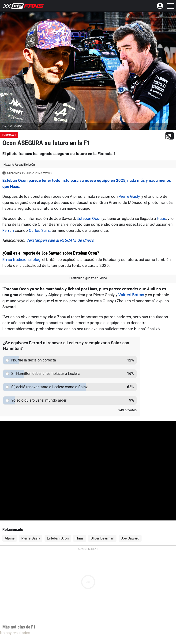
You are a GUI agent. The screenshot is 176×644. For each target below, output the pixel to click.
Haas (161, 218)
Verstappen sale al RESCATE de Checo (60, 240)
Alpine (10, 538)
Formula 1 (9, 135)
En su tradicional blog (21, 260)
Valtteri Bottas (131, 295)
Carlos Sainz (40, 230)
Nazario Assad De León (19, 165)
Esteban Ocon (89, 218)
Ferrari (8, 230)
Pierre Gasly (129, 196)
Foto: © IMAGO (12, 126)
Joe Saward (130, 538)
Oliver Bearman (102, 538)
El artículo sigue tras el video (88, 278)
